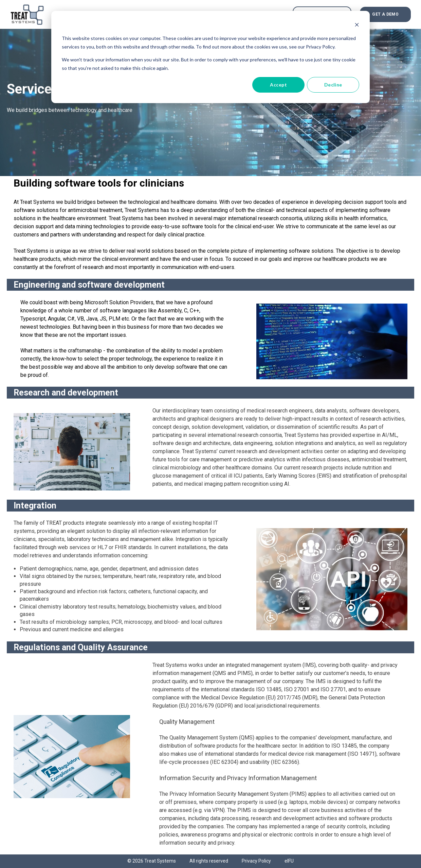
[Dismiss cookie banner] (357, 26)
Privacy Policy (256, 861)
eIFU (289, 861)
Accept (278, 85)
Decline (333, 85)
